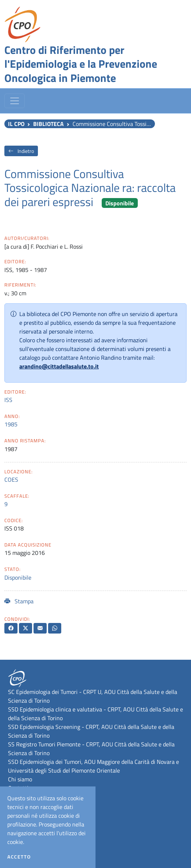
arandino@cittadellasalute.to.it (59, 366)
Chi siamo (20, 779)
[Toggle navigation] (15, 101)
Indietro (21, 151)
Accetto (19, 857)
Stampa (19, 601)
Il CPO (16, 124)
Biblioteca (48, 124)
